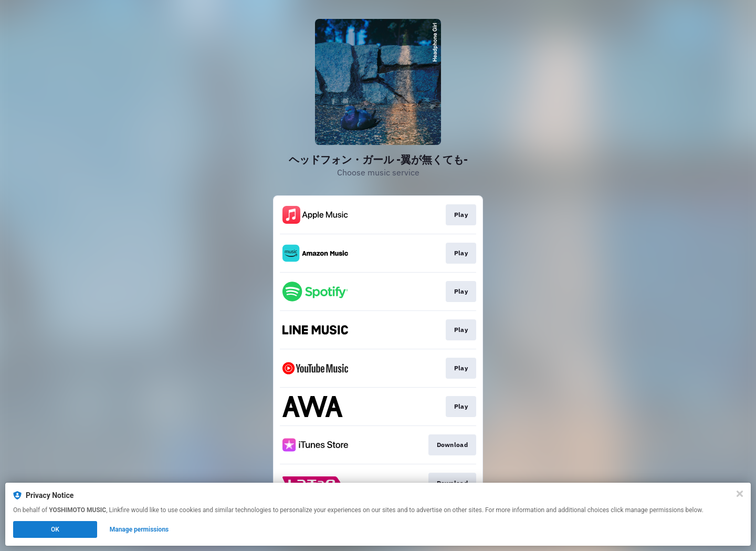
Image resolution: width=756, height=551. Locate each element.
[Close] (740, 494)
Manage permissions (139, 529)
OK (55, 529)
